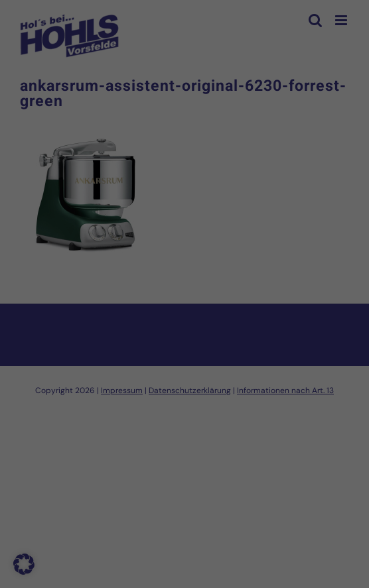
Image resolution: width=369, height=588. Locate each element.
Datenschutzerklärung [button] (192, 483)
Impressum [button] (252, 483)
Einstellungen (65, 261)
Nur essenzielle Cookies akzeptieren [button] (185, 415)
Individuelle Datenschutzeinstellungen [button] (185, 454)
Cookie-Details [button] (125, 483)
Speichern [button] (185, 376)
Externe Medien (306, 290)
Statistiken (167, 290)
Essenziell (41, 290)
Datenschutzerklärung (149, 247)
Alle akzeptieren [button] (184, 337)
